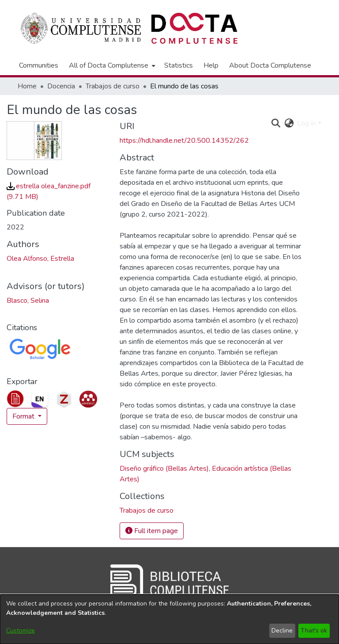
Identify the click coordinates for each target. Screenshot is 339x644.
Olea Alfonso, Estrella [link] (40, 259)
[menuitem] (111, 65)
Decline (282, 631)
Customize (21, 631)
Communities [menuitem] (39, 65)
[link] (147, 511)
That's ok (314, 631)
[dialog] (169, 619)
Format (24, 416)
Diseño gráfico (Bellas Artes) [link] (164, 469)
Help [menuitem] (211, 65)
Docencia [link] (61, 86)
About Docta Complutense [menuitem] (270, 65)
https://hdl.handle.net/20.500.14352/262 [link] (184, 141)
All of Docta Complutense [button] (109, 65)
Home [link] (27, 86)
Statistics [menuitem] (179, 65)
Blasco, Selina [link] (28, 301)
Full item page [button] (152, 531)
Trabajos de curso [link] (113, 86)
